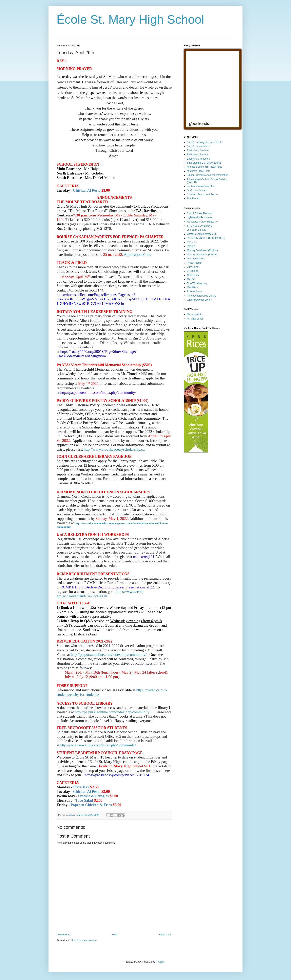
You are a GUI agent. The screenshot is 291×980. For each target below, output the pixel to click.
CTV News (193, 267)
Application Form (137, 254)
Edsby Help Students (198, 150)
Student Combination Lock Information (208, 175)
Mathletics (192, 287)
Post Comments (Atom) (84, 940)
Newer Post (64, 935)
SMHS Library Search (199, 146)
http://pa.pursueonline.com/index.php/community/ (109, 655)
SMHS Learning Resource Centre (205, 142)
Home (115, 935)
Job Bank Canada (197, 230)
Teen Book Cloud (196, 259)
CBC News (193, 275)
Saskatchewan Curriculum (201, 186)
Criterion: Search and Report (202, 194)
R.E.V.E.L (192, 242)
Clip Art (191, 279)
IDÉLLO (191, 246)
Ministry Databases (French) (202, 255)
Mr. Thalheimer (195, 319)
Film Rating (193, 199)
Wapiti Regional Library (199, 300)
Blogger (160, 962)
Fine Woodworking (197, 283)
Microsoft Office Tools (198, 171)
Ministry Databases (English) (202, 250)
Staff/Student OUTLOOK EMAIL (204, 163)
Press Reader (194, 263)
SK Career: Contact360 (199, 226)
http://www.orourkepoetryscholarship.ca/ (115, 449)
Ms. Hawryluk (194, 314)
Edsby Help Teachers (198, 159)
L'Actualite (192, 271)
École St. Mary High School (130, 19)
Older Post (165, 935)
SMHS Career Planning (200, 213)
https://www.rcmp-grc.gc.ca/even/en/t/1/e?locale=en (101, 594)
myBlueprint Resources (199, 217)
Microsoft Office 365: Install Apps (205, 167)
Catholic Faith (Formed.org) (202, 234)
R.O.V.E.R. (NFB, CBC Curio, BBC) (206, 238)
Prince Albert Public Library (201, 296)
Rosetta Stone (195, 291)
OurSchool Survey (197, 190)
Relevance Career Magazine (202, 222)
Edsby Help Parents (198, 155)
